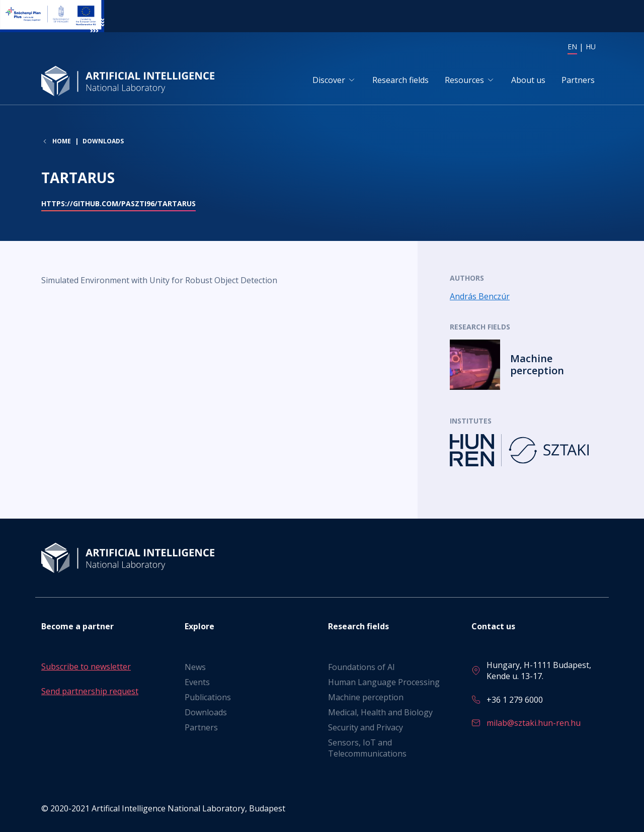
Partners (578, 80)
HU (591, 47)
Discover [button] (329, 80)
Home (62, 141)
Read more (526, 365)
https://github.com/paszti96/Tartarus (118, 203)
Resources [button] (464, 80)
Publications (208, 697)
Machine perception (366, 697)
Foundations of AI (361, 667)
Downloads (103, 141)
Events (197, 682)
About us (528, 80)
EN (572, 47)
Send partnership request (90, 691)
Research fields (400, 80)
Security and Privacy (366, 727)
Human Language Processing (384, 682)
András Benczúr (480, 296)
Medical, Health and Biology (380, 712)
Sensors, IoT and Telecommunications (367, 748)
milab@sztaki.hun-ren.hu (534, 723)
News (195, 667)
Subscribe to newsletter (86, 667)
